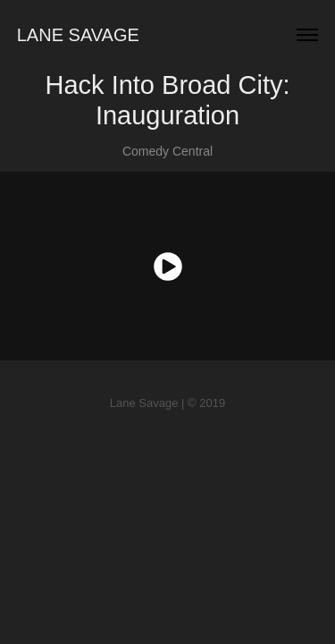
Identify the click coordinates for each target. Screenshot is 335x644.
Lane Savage (78, 35)
